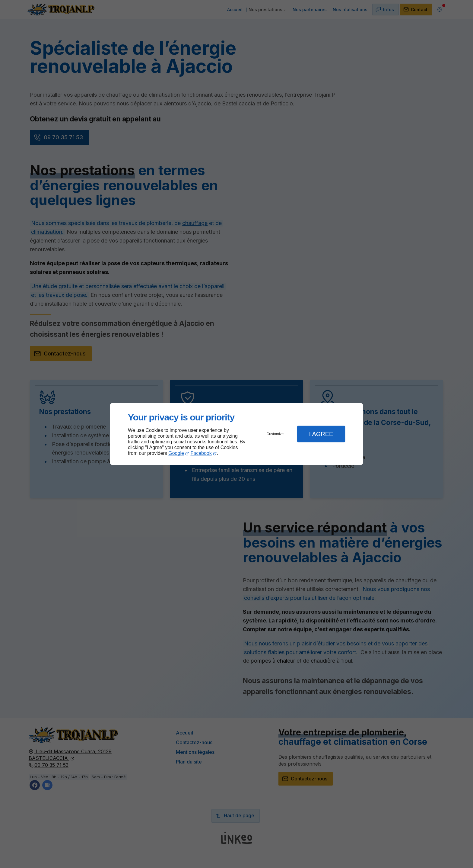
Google (176, 453)
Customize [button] (275, 434)
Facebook (201, 453)
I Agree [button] (321, 434)
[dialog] (237, 434)
